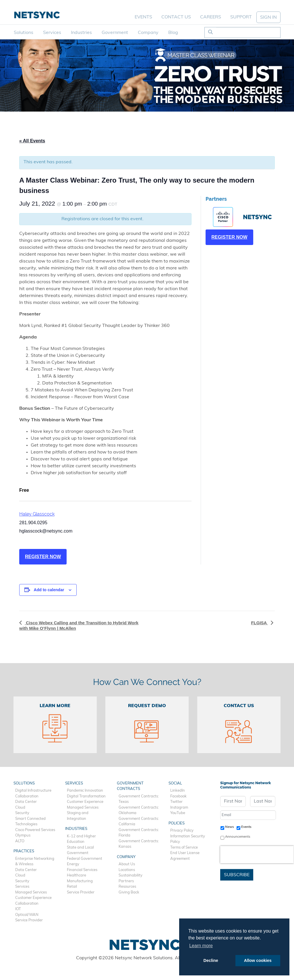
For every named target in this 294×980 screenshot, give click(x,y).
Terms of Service (184, 848)
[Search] (248, 32)
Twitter (176, 802)
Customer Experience (33, 898)
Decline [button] (211, 960)
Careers (211, 17)
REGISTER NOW (43, 557)
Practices (24, 851)
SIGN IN (268, 18)
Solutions (24, 33)
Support (241, 17)
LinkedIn (178, 791)
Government (115, 33)
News (230, 827)
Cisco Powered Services (35, 830)
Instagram (179, 808)
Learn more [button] (201, 946)
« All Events (32, 141)
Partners (126, 881)
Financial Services (82, 870)
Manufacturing (80, 881)
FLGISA (259, 623)
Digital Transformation (86, 796)
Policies (177, 823)
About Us (127, 864)
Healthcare (77, 875)
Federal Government (85, 859)
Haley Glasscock (37, 514)
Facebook (178, 796)
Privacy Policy (182, 831)
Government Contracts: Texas (139, 799)
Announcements (238, 837)
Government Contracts (130, 786)
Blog (173, 33)
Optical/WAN (27, 915)
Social (175, 783)
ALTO (20, 841)
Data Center (26, 802)
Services (52, 33)
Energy (73, 864)
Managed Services (31, 892)
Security (22, 813)
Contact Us (176, 17)
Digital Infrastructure (33, 791)
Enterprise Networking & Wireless (35, 862)
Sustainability (130, 875)
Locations (127, 870)
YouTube (178, 813)
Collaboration (27, 796)
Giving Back (129, 892)
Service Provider (29, 920)
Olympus (23, 836)
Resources (127, 887)
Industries (81, 33)
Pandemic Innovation (85, 791)
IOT (18, 909)
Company (148, 33)
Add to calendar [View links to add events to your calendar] (49, 590)
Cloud (20, 808)
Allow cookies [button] (258, 960)
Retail (72, 887)
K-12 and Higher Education (81, 839)
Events (143, 17)
